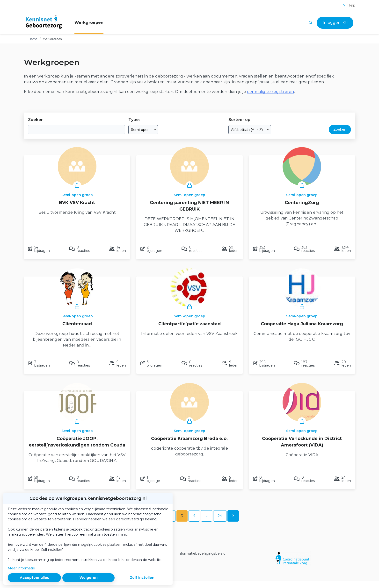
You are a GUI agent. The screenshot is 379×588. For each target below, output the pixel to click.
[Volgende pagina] (233, 516)
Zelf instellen (142, 578)
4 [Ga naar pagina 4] (194, 516)
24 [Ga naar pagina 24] (220, 516)
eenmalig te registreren (271, 92)
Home (33, 39)
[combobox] (143, 130)
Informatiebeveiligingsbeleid (201, 553)
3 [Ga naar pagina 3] (182, 516)
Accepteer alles (34, 578)
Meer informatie (21, 568)
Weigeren (89, 578)
